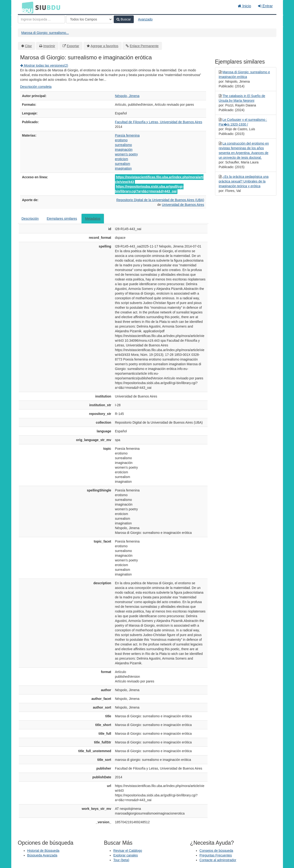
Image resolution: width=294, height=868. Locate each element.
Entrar (265, 6)
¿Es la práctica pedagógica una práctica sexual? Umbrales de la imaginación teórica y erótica (244, 181)
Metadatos (93, 219)
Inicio (245, 6)
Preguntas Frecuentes (216, 855)
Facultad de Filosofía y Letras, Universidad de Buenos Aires (159, 122)
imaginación (124, 150)
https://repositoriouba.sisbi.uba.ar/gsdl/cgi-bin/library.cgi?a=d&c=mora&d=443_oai (149, 189)
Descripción (30, 219)
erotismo (121, 140)
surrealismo (123, 145)
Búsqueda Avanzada (42, 855)
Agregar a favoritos (104, 46)
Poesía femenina (127, 135)
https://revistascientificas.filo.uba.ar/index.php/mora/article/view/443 (159, 179)
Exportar (73, 46)
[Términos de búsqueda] (41, 19)
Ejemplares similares (62, 219)
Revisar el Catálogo (128, 851)
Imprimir (49, 46)
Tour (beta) (121, 860)
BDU (26, 7)
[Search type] (89, 19)
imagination (123, 168)
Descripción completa (36, 87)
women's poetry (126, 154)
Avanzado (145, 19)
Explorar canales (125, 855)
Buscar (124, 19)
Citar (28, 46)
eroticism (122, 159)
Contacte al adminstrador (218, 860)
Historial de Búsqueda (43, 851)
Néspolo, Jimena (127, 96)
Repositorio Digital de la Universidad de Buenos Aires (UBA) (160, 200)
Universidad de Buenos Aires (183, 205)
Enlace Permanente (144, 46)
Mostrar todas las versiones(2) (44, 65)
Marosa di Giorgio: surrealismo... (45, 33)
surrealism (123, 164)
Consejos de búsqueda (216, 851)
